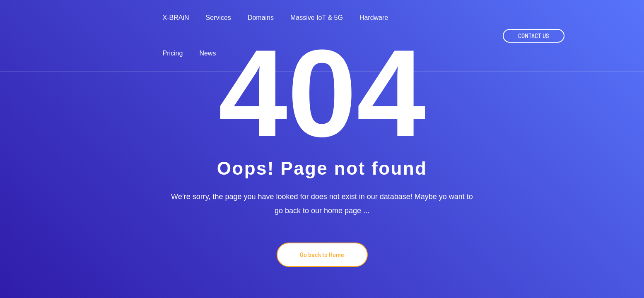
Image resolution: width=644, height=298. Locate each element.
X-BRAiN (176, 18)
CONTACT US (534, 36)
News (207, 53)
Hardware (374, 18)
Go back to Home (322, 254)
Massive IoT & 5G (317, 18)
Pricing (173, 53)
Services (218, 18)
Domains (261, 18)
